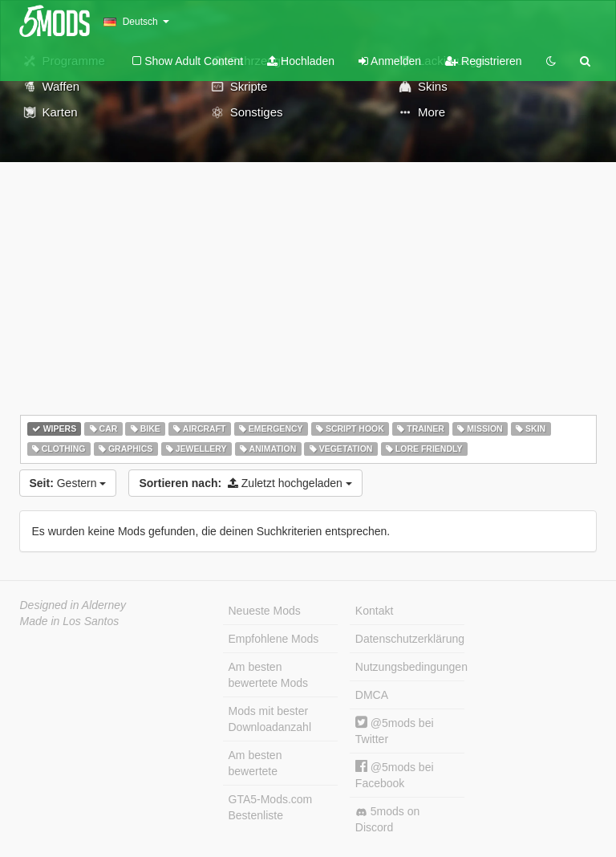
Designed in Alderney (73, 605)
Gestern (68, 483)
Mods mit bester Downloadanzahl (270, 719)
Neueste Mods (265, 611)
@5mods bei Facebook (395, 775)
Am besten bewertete (255, 763)
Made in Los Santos (70, 621)
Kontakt (374, 611)
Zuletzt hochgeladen (245, 483)
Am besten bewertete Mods (269, 675)
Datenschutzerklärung (410, 639)
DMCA (372, 695)
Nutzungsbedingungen (410, 667)
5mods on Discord (387, 819)
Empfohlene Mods (274, 639)
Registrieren (483, 61)
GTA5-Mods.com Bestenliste (271, 807)
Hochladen (301, 61)
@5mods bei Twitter (395, 731)
